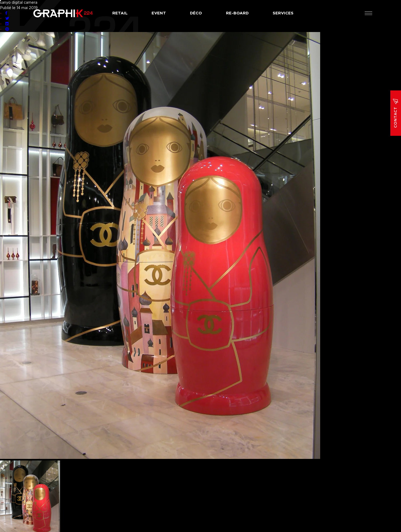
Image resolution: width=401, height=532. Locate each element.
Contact (396, 113)
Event (159, 13)
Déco (196, 13)
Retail (120, 13)
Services (283, 13)
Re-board (237, 13)
